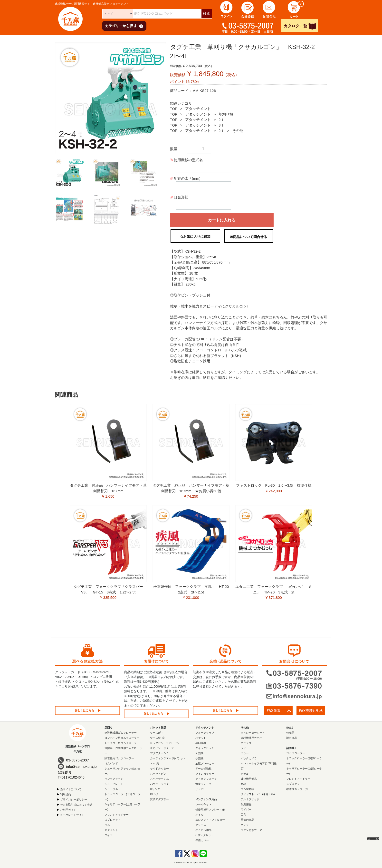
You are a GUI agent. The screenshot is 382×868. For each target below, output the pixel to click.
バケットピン (158, 774)
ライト (245, 748)
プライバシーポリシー (74, 799)
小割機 (199, 758)
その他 (238, 131)
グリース (201, 825)
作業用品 (246, 804)
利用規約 (66, 794)
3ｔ (221, 125)
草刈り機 (226, 114)
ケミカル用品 (203, 830)
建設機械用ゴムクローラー (121, 733)
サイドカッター (159, 769)
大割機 (199, 753)
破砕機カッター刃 (297, 789)
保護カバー (202, 840)
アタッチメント (198, 109)
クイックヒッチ (205, 748)
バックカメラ (249, 758)
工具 (243, 815)
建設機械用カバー (251, 738)
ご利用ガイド (68, 809)
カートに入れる (222, 220)
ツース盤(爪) (158, 738)
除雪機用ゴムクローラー (119, 758)
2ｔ (221, 120)
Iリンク (154, 794)
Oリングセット (205, 835)
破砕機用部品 (249, 779)
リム (107, 825)
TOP (174, 109)
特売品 (290, 733)
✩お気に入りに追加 (195, 237)
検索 (207, 14)
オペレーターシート (253, 733)
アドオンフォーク (206, 779)
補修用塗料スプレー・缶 (210, 809)
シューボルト (113, 789)
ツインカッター (205, 774)
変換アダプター (159, 799)
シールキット (203, 804)
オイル (199, 815)
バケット (201, 738)
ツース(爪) (156, 733)
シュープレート (114, 784)
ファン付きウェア (251, 830)
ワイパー (246, 809)
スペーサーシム (159, 779)
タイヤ (109, 835)
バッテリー (247, 743)
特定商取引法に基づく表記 (76, 804)
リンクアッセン (114, 779)
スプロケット (113, 820)
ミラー (245, 753)
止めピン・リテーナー (163, 748)
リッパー (201, 789)
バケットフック (159, 784)
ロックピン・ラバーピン (165, 743)
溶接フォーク (203, 784)
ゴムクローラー (296, 753)
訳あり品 (292, 738)
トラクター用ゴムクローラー (122, 743)
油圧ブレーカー (205, 763)
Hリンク (155, 789)
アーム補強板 (203, 769)
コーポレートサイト (72, 815)
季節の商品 (247, 820)
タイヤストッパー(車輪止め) (258, 794)
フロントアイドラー (117, 815)
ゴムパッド (111, 763)
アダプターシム (159, 753)
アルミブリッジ (250, 799)
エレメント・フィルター (210, 820)
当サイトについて (71, 789)
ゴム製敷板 (247, 789)
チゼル (245, 774)
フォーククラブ (205, 733)
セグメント (111, 830)
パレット (246, 825)
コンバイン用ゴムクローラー (122, 738)
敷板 (243, 784)
